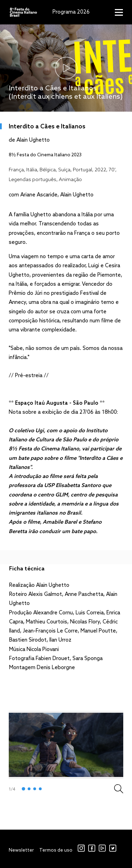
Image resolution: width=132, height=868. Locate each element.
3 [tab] (35, 789)
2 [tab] (29, 789)
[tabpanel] (66, 745)
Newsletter (21, 850)
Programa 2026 (71, 12)
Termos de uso (56, 850)
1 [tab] (23, 789)
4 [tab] (40, 789)
